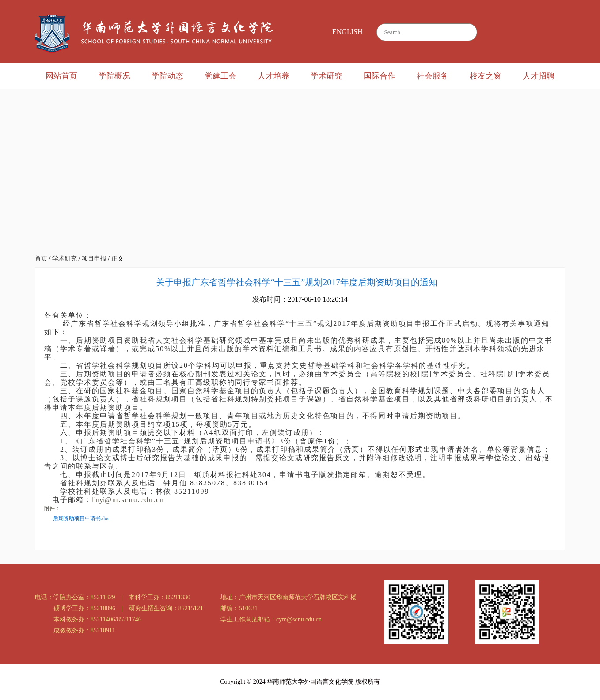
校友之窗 (486, 76)
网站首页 (61, 76)
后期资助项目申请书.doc (81, 518)
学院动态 (167, 76)
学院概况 (114, 76)
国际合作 (380, 76)
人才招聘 (539, 76)
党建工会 (220, 76)
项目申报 (94, 259)
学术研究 (327, 76)
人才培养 (273, 76)
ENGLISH (347, 32)
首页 (41, 259)
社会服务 (433, 76)
